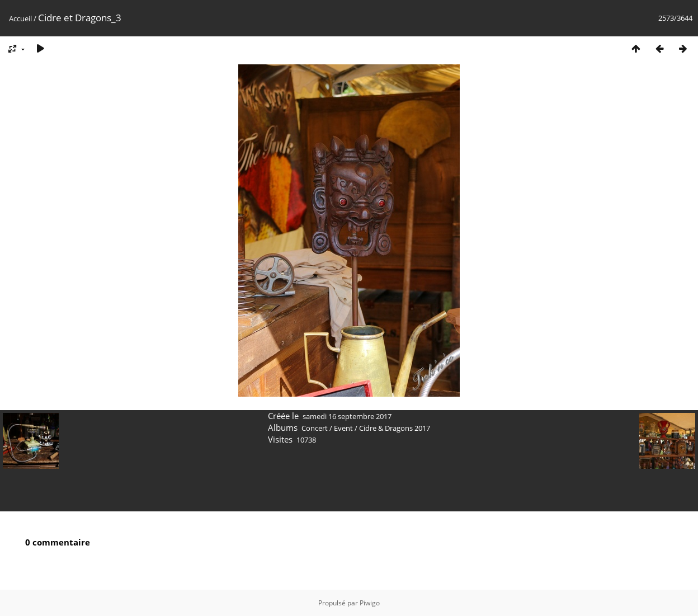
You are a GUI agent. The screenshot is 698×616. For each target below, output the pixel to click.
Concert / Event (327, 428)
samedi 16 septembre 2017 (347, 416)
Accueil (20, 18)
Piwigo (370, 603)
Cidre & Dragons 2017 (395, 428)
